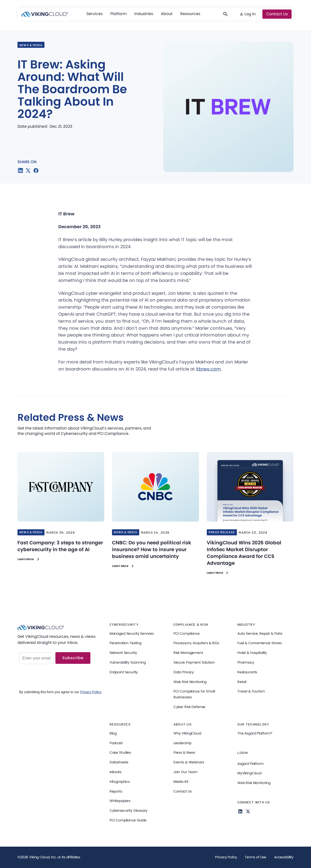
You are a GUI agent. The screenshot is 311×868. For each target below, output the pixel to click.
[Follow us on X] (248, 811)
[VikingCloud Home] (45, 14)
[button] (95, 14)
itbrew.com (208, 369)
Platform (118, 14)
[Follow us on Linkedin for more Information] (240, 811)
